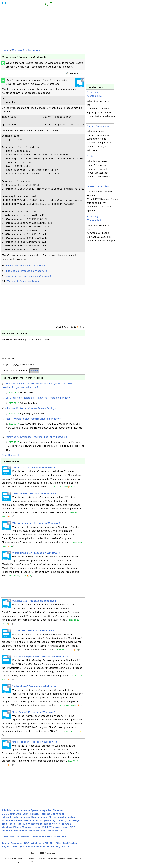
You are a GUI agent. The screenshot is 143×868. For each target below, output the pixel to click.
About (34, 840)
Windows (36, 846)
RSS (50, 840)
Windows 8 (18, 50)
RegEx (6, 849)
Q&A (22, 849)
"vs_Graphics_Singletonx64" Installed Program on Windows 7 (39, 401)
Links (14, 849)
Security (62, 823)
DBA (27, 846)
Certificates (70, 846)
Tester (6, 846)
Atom (57, 840)
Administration (11, 813)
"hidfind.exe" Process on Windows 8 (25, 266)
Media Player (48, 820)
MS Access (8, 823)
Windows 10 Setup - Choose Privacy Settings (30, 411)
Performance (24, 823)
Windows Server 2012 (62, 830)
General (35, 817)
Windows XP (55, 833)
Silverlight (74, 823)
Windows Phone (11, 830)
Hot (12, 840)
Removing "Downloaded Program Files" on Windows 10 (36, 440)
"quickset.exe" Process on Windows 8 (26, 271)
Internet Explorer (12, 820)
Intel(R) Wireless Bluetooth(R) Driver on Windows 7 (34, 422)
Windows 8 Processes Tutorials (24, 281)
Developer (17, 846)
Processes (34, 50)
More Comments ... (12, 458)
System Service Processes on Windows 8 (28, 276)
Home (5, 50)
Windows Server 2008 (35, 830)
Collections (22, 840)
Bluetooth (59, 813)
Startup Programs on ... (100, 126)
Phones (41, 849)
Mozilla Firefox (66, 820)
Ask (64, 840)
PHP (35, 823)
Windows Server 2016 (15, 833)
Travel (50, 849)
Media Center (31, 820)
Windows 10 (35, 827)
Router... (92, 156)
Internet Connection (53, 817)
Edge (26, 817)
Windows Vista (38, 833)
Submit (34, 373)
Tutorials (22, 827)
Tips (4, 827)
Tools (12, 827)
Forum (66, 849)
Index (43, 840)
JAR (46, 846)
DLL (52, 846)
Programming (47, 823)
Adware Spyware (31, 813)
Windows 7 (51, 827)
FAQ (58, 849)
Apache (47, 813)
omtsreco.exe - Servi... (100, 186)
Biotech (30, 849)
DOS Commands (11, 817)
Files (59, 846)
